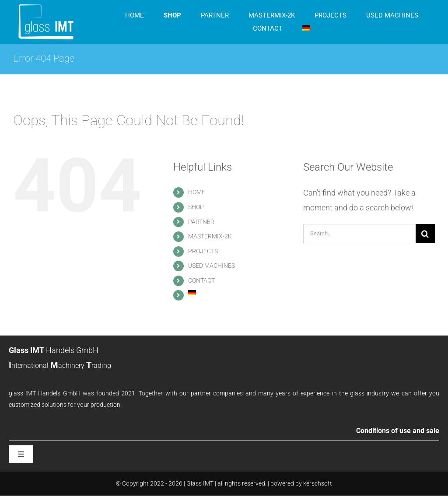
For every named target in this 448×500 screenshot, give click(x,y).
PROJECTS (203, 251)
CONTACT (201, 280)
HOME (197, 192)
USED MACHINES (212, 266)
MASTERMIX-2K (210, 236)
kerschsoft (318, 483)
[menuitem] (306, 28)
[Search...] (359, 234)
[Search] (425, 234)
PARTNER (201, 222)
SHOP (196, 207)
